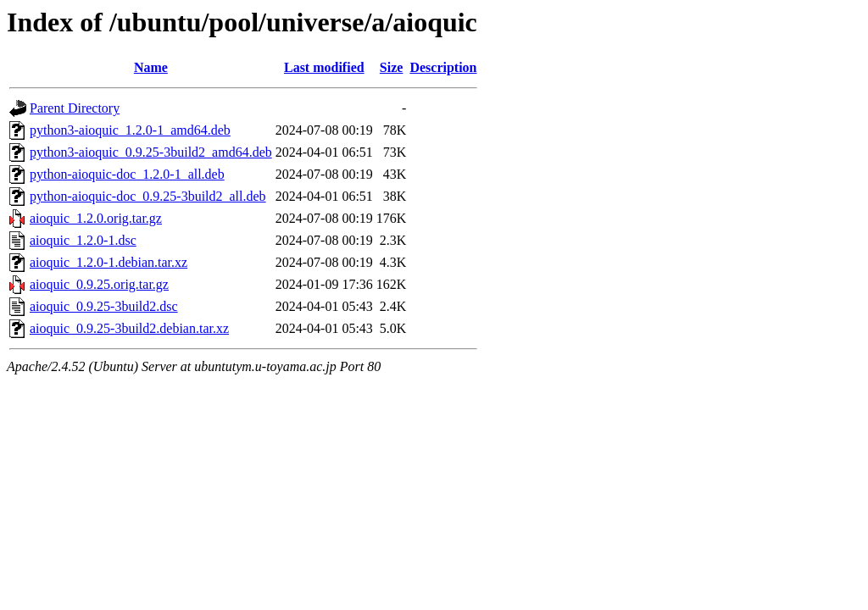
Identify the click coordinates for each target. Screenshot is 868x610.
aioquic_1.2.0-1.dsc (83, 240)
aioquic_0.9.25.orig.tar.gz (99, 284)
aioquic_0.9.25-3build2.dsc (104, 306)
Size (392, 67)
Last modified (324, 67)
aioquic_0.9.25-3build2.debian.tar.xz (129, 328)
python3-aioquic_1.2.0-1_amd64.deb (130, 130)
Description (443, 67)
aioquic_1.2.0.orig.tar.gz (96, 218)
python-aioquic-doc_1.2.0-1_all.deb (127, 174)
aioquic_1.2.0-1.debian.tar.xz (108, 262)
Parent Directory (75, 108)
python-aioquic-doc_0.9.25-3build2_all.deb (148, 196)
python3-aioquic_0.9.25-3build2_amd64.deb (151, 152)
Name (151, 67)
